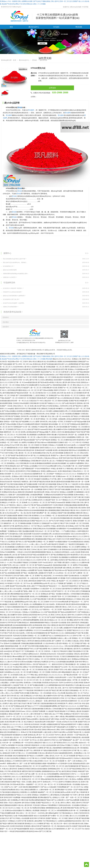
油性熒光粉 (43, 60)
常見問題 (85, 7)
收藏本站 (66, 7)
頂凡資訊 (56, 27)
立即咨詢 (42, 88)
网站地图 (49, 359)
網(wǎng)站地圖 (76, 7)
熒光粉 (35, 60)
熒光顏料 (31, 110)
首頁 (11, 27)
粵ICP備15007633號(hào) (38, 343)
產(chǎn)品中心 (34, 27)
